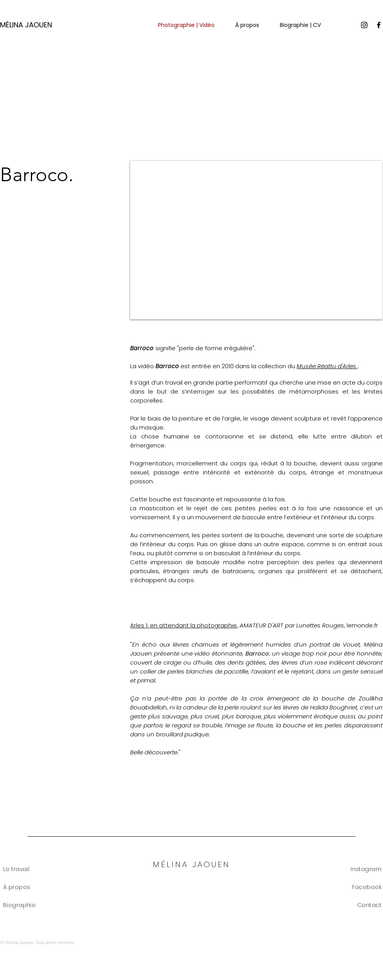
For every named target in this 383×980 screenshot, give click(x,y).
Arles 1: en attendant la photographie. (184, 625)
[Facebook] (379, 25)
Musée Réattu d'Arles (327, 366)
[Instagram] (364, 25)
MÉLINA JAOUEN (26, 25)
